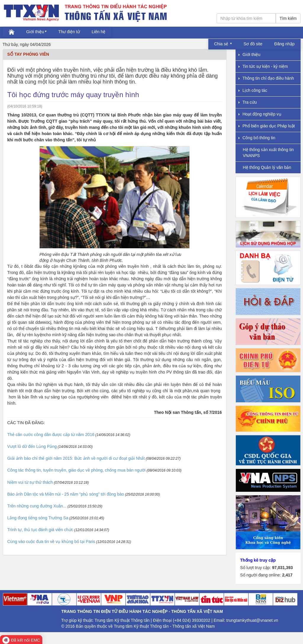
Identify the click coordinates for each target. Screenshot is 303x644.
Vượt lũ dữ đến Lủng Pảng (32, 446)
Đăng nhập (285, 44)
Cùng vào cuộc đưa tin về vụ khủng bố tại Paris (51, 542)
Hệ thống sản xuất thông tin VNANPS (268, 152)
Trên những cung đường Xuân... (37, 506)
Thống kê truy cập (258, 560)
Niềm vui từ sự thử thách (30, 482)
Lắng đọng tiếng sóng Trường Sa (38, 518)
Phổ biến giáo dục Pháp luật (267, 126)
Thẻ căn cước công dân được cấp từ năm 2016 (51, 435)
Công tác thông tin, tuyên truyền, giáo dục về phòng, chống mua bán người (76, 470)
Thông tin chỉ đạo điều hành (266, 78)
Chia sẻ (222, 44)
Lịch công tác (253, 90)
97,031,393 (282, 568)
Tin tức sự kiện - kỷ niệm (263, 66)
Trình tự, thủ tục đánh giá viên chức (40, 530)
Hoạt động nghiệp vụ (260, 114)
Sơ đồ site (253, 44)
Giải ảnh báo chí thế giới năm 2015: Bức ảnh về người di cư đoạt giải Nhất (76, 458)
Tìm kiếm (288, 18)
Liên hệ (99, 32)
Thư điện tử (69, 32)
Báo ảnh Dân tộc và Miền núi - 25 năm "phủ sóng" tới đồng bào (66, 494)
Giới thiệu (35, 32)
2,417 (287, 575)
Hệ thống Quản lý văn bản (267, 167)
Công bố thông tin (257, 138)
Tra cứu (248, 102)
